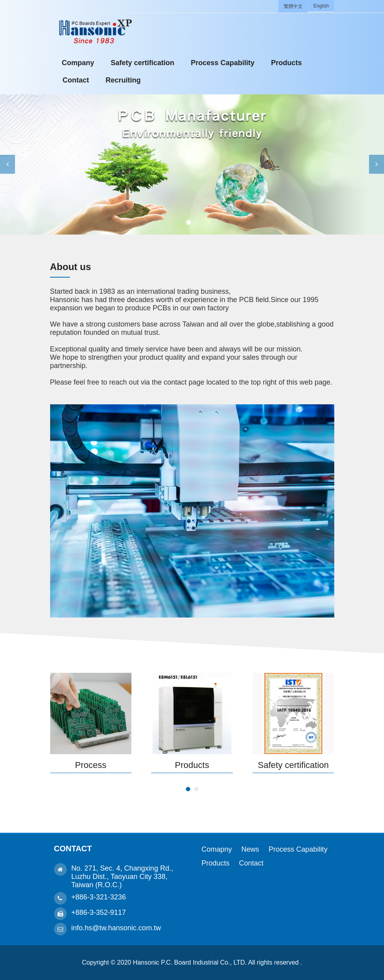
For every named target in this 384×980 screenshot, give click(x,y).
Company (78, 63)
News (250, 849)
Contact (76, 80)
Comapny (217, 849)
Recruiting (123, 80)
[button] (7, 164)
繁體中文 (293, 6)
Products (192, 765)
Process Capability (223, 63)
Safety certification (143, 63)
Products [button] (287, 63)
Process (91, 765)
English (321, 6)
